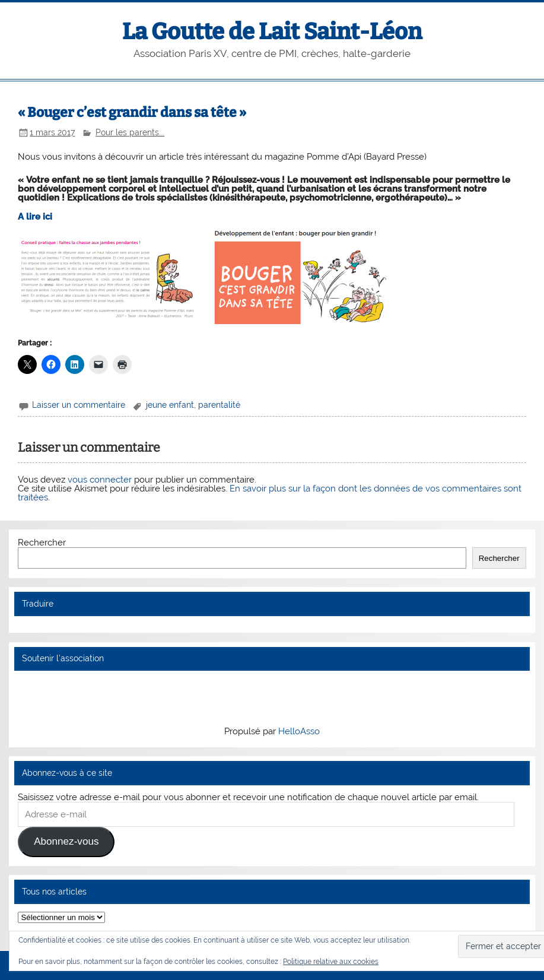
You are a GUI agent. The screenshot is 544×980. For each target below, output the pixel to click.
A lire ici (35, 217)
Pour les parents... (130, 132)
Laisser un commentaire (79, 405)
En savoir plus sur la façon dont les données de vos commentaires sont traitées (270, 493)
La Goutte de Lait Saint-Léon (272, 31)
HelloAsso (299, 731)
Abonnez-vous (66, 841)
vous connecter (100, 480)
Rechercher (42, 543)
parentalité (219, 405)
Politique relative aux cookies (331, 962)
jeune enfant (170, 405)
